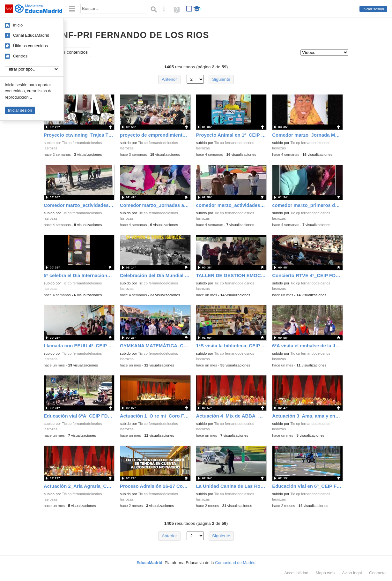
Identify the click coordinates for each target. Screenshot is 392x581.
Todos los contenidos (67, 52)
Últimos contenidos (30, 46)
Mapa (325, 573)
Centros (20, 56)
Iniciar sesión (373, 9)
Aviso (352, 573)
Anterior (169, 79)
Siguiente (221, 79)
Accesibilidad (296, 573)
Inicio (18, 25)
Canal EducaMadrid (31, 35)
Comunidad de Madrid (235, 563)
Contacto (377, 573)
